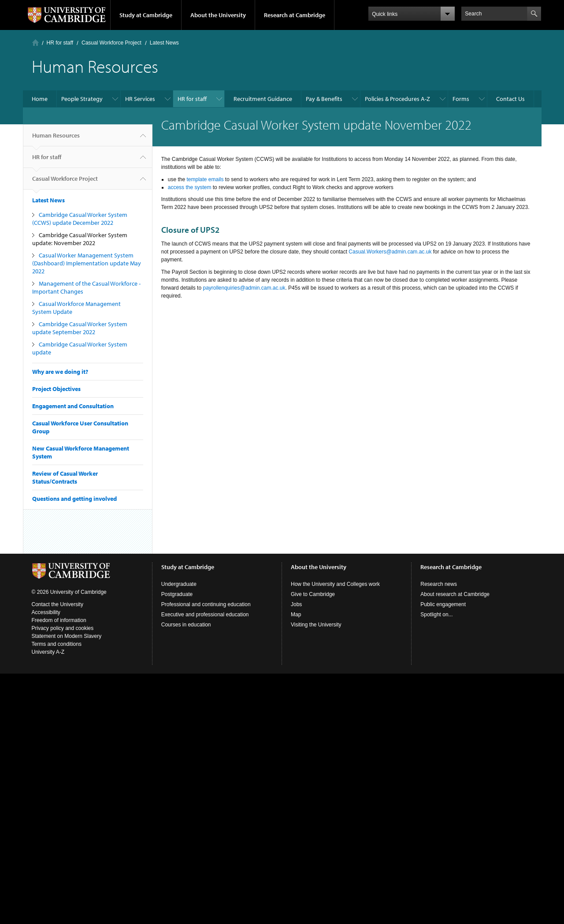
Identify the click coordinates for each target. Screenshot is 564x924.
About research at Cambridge (455, 594)
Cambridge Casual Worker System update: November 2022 (80, 239)
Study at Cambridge (146, 15)
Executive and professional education (205, 615)
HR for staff (60, 43)
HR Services (140, 99)
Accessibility (46, 612)
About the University (218, 15)
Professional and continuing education (206, 604)
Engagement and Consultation (73, 406)
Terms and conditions (57, 644)
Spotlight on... (436, 615)
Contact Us (510, 99)
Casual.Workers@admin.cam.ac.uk (390, 252)
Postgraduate (177, 594)
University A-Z (48, 652)
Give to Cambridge (313, 594)
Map (296, 615)
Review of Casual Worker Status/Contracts (65, 477)
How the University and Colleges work (335, 584)
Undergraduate (179, 584)
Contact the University (58, 604)
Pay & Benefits (324, 99)
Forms (461, 99)
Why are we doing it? (60, 372)
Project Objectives (56, 389)
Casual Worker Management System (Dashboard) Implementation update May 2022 (87, 263)
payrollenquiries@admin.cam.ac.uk (244, 288)
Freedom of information (59, 620)
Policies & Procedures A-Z (397, 99)
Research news (439, 584)
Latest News (164, 43)
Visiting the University (316, 625)
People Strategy (82, 99)
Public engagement (443, 604)
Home (35, 43)
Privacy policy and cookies (63, 628)
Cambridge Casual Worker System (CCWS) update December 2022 (80, 219)
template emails (205, 179)
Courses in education (186, 625)
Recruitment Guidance (263, 99)
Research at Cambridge (295, 15)
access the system (190, 187)
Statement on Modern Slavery (67, 636)
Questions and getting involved (74, 499)
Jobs (296, 604)
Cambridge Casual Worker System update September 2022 (80, 328)
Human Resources (56, 139)
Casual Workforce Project (111, 43)
